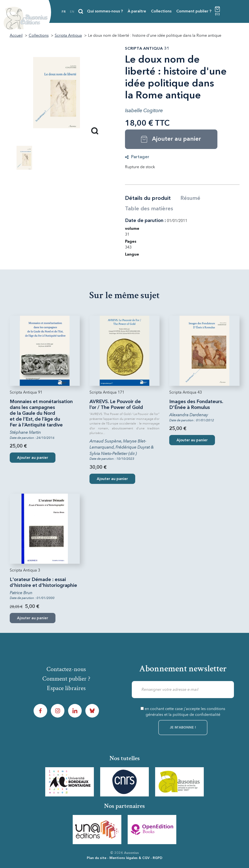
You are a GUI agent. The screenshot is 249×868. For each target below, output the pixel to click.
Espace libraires (66, 688)
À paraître (137, 11)
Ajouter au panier (33, 458)
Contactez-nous (66, 669)
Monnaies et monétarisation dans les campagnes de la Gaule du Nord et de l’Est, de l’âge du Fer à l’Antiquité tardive (41, 414)
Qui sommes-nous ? (105, 11)
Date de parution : (145, 221)
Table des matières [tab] (149, 209)
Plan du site (97, 858)
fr (64, 12)
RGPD (158, 858)
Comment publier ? (194, 11)
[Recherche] (81, 11)
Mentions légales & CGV (129, 858)
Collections (161, 11)
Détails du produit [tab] (148, 198)
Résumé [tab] (190, 198)
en (72, 12)
